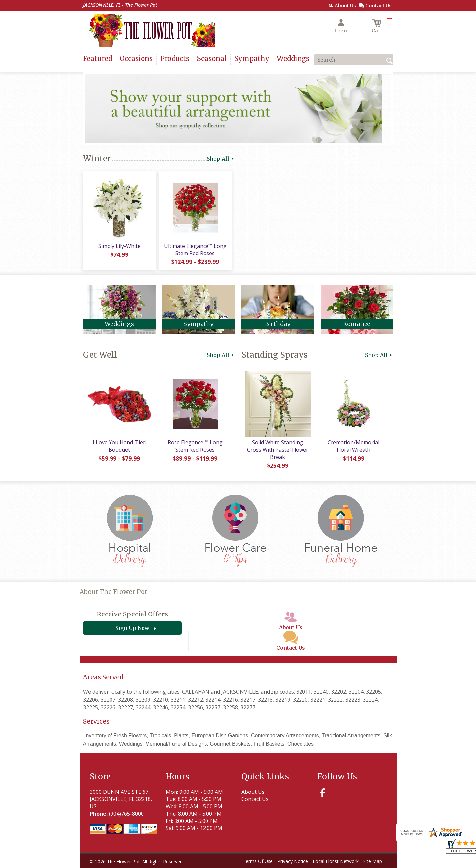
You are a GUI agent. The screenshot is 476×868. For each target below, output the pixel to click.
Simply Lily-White (119, 246)
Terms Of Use (258, 861)
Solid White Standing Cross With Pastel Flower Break (278, 450)
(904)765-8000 (126, 814)
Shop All (221, 159)
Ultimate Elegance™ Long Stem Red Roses (195, 250)
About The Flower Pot (114, 592)
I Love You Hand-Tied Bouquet (119, 446)
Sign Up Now (132, 628)
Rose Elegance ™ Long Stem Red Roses (195, 446)
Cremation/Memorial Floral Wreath (353, 446)
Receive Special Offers (132, 614)
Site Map (373, 861)
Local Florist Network (336, 861)
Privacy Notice (293, 861)
